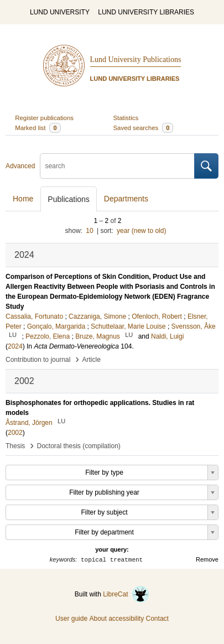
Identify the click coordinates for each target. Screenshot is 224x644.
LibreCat (126, 594)
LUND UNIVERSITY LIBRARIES (146, 12)
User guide (71, 619)
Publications (69, 199)
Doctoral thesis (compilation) (78, 446)
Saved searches (144, 128)
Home (23, 199)
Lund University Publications (136, 59)
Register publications (44, 118)
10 (89, 231)
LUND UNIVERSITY (60, 12)
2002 (15, 433)
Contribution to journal (38, 360)
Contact (157, 619)
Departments (126, 199)
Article (92, 360)
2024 (15, 346)
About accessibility (116, 619)
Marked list (38, 128)
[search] (117, 166)
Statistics (126, 118)
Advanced (20, 166)
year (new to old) (141, 231)
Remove (207, 559)
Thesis (15, 446)
